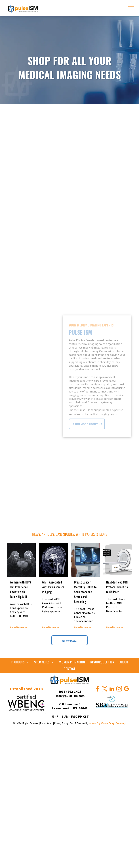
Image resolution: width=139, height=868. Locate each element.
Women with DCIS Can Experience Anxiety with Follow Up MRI (20, 589)
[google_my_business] (126, 689)
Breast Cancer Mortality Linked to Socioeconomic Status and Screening (85, 592)
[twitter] (105, 689)
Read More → (19, 627)
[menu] (131, 8)
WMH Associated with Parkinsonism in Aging (53, 587)
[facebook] (97, 689)
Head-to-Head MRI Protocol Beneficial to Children (117, 587)
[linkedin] (112, 689)
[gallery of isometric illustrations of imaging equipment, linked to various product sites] (69, 155)
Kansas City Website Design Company (108, 723)
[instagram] (119, 689)
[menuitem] (20, 662)
